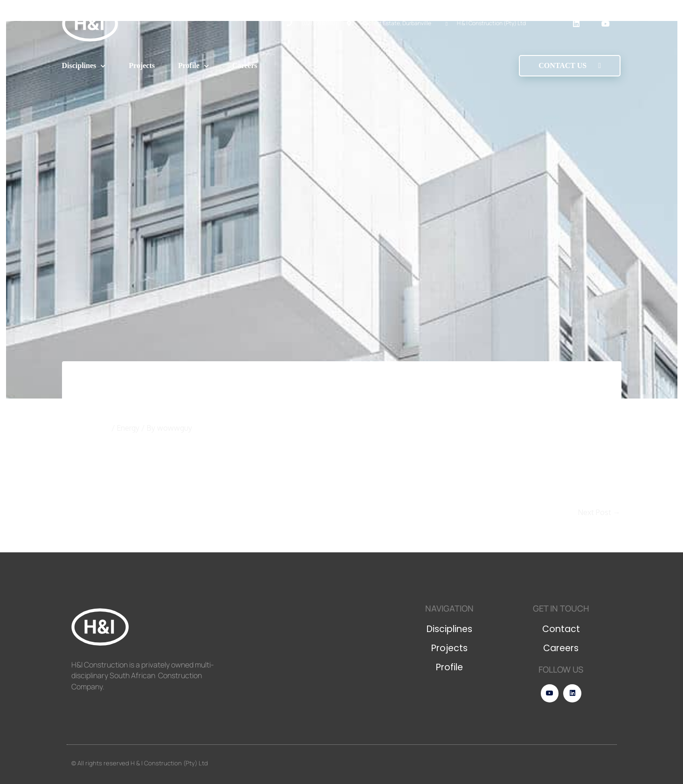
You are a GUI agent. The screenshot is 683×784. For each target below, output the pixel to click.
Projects (142, 65)
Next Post (599, 512)
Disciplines (84, 66)
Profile (193, 66)
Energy (128, 428)
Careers (245, 65)
